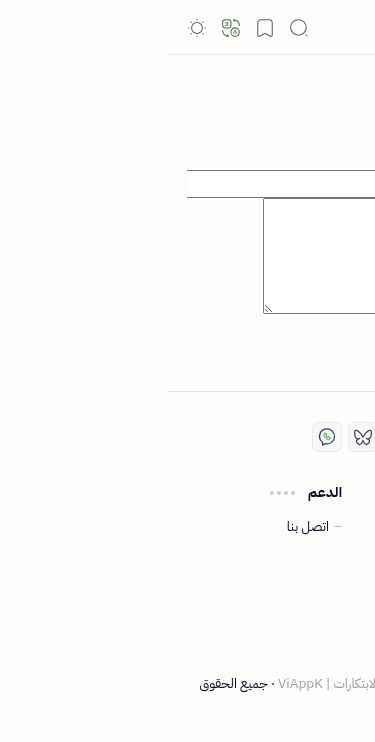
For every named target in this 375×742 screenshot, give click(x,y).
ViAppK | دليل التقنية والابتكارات (203, 683)
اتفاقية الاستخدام (298, 527)
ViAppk (284, 27)
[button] (345, 28)
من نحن (321, 634)
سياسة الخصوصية (295, 552)
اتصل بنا (141, 527)
